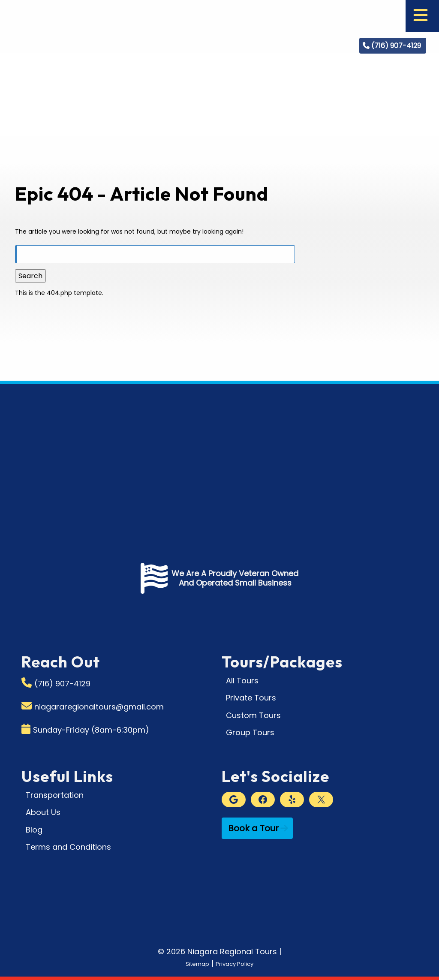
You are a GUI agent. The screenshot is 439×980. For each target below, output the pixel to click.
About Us (43, 812)
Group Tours (250, 732)
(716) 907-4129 (396, 46)
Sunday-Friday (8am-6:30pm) (91, 730)
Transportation (55, 795)
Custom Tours (253, 715)
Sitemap (191, 963)
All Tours (242, 681)
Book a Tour (253, 828)
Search (30, 276)
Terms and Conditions (68, 847)
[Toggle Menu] (421, 16)
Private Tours (251, 698)
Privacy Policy (239, 963)
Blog (34, 830)
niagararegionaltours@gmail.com (99, 707)
